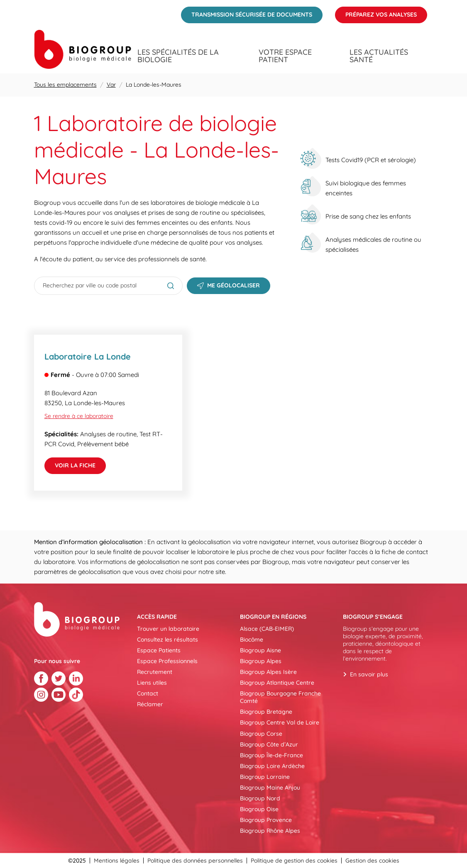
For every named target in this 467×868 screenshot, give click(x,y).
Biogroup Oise (259, 809)
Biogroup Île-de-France (271, 755)
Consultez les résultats (167, 639)
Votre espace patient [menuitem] (285, 56)
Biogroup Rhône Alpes (270, 831)
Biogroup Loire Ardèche (272, 766)
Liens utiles (152, 683)
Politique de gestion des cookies (294, 861)
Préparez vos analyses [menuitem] (376, 12)
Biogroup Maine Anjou (270, 788)
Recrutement (155, 672)
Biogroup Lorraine (265, 777)
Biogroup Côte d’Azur (269, 744)
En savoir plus (369, 674)
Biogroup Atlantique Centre (277, 683)
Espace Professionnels (167, 661)
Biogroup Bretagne (266, 712)
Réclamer (150, 704)
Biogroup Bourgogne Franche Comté (280, 697)
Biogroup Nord (260, 798)
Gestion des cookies (372, 861)
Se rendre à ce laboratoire (79, 416)
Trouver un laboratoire (168, 629)
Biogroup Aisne (260, 650)
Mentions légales (117, 861)
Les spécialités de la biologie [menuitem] (178, 56)
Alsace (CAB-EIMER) (267, 629)
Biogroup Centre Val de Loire (280, 722)
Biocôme (252, 639)
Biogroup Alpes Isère (268, 672)
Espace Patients (159, 650)
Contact (148, 693)
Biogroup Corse (261, 734)
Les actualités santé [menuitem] (379, 56)
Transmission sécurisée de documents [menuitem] (247, 12)
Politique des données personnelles (195, 861)
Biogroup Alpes (261, 661)
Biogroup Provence (266, 820)
